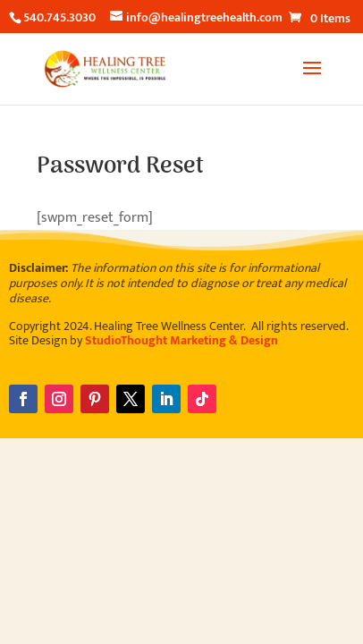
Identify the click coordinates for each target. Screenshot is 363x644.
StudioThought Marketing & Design (181, 340)
